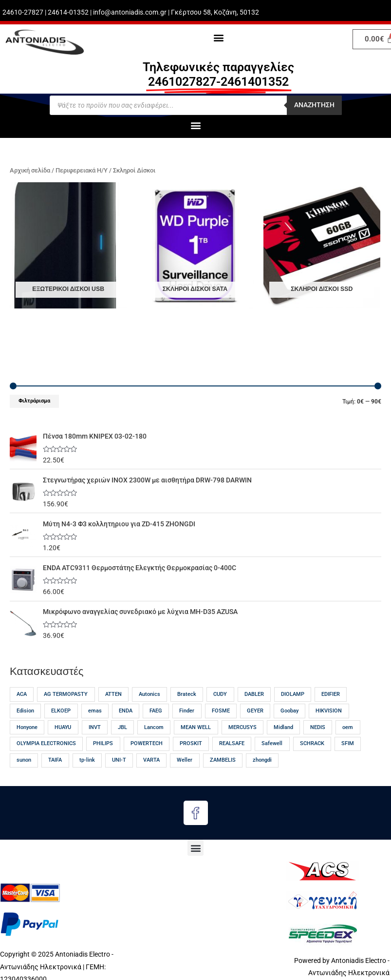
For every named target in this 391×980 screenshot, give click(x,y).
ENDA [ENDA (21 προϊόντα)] (126, 711)
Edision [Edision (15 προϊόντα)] (25, 711)
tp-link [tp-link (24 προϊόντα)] (87, 760)
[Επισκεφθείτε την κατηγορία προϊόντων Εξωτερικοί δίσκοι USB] (68, 246)
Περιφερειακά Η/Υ (82, 170)
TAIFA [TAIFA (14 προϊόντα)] (55, 760)
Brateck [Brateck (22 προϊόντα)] (187, 694)
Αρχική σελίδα (30, 170)
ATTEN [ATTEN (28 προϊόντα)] (113, 694)
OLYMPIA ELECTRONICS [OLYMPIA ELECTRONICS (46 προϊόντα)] (46, 743)
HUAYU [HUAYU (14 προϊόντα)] (63, 727)
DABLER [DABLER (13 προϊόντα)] (254, 694)
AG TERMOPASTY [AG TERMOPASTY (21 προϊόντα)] (66, 694)
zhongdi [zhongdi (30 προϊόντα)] (262, 760)
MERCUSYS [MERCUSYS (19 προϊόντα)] (242, 727)
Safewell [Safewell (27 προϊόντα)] (272, 743)
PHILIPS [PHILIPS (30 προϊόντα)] (103, 743)
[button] (218, 37)
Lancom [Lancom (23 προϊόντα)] (154, 727)
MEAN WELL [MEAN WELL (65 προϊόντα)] (196, 727)
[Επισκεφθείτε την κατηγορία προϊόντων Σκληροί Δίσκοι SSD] (322, 246)
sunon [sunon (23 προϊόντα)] (24, 760)
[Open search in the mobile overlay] (196, 105)
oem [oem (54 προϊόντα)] (348, 727)
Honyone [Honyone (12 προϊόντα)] (27, 727)
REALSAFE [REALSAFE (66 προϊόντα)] (232, 743)
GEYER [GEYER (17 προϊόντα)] (255, 711)
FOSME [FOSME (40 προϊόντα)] (221, 711)
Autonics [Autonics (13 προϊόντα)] (149, 694)
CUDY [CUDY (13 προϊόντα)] (220, 694)
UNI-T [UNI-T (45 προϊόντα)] (119, 760)
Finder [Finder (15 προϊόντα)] (187, 711)
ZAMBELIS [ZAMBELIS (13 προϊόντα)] (223, 760)
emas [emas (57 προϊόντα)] (95, 711)
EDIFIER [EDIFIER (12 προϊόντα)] (331, 694)
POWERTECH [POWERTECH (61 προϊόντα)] (147, 743)
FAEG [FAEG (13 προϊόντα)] (156, 711)
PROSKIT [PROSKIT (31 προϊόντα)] (191, 743)
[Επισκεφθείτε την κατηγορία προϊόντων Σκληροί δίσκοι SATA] (195, 246)
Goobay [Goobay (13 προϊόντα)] (289, 711)
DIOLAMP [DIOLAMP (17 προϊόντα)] (293, 694)
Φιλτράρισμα (34, 401)
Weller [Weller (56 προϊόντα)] (185, 760)
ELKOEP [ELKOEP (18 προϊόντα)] (61, 711)
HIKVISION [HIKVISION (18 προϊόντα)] (329, 711)
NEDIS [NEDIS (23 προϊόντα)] (318, 727)
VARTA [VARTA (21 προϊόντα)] (151, 760)
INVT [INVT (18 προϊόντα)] (95, 727)
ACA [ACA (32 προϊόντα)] (22, 694)
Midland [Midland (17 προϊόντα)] (283, 727)
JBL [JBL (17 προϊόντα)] (122, 727)
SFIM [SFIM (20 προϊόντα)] (348, 743)
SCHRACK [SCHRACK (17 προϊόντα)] (312, 743)
